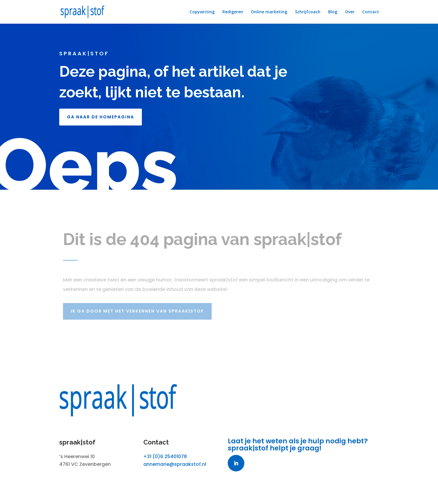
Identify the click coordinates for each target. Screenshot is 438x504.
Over (350, 12)
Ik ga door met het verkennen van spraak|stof (139, 311)
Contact (371, 12)
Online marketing (269, 12)
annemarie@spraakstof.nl (175, 464)
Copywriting (202, 12)
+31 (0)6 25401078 (165, 457)
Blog (333, 12)
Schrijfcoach (308, 12)
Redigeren (233, 12)
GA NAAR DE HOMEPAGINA (101, 117)
